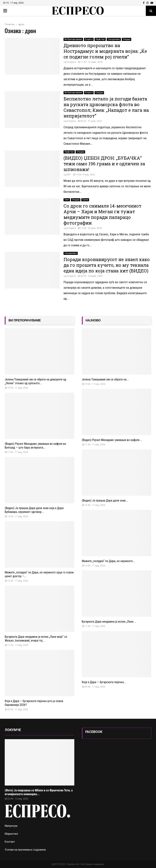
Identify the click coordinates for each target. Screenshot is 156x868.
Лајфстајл (100, 39)
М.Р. (69, 175)
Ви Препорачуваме (73, 39)
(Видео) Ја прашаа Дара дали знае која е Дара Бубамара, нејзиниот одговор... (34, 510)
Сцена (85, 200)
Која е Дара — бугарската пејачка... (104, 682)
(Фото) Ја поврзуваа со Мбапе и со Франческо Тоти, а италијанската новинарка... (39, 792)
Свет (67, 200)
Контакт (10, 842)
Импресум (11, 826)
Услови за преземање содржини (25, 850)
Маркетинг (12, 834)
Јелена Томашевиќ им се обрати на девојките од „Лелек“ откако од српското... (35, 381)
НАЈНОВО (93, 320)
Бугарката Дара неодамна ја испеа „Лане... (109, 622)
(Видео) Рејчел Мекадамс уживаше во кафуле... (112, 440)
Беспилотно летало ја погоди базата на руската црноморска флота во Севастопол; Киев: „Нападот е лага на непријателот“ (106, 107)
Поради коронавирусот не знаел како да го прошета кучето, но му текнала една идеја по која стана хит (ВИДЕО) (107, 265)
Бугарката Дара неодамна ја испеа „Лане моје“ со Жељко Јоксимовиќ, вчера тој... (36, 639)
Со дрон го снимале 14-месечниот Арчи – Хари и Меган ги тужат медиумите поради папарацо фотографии (102, 214)
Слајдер (127, 39)
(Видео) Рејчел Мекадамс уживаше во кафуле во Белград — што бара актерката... (35, 446)
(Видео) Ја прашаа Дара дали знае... (105, 500)
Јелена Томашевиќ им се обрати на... (105, 379)
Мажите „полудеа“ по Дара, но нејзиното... (109, 561)
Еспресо (89, 39)
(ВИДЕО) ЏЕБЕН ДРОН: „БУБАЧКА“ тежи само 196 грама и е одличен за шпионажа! (104, 164)
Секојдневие (114, 39)
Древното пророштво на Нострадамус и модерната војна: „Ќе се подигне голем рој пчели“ (105, 51)
